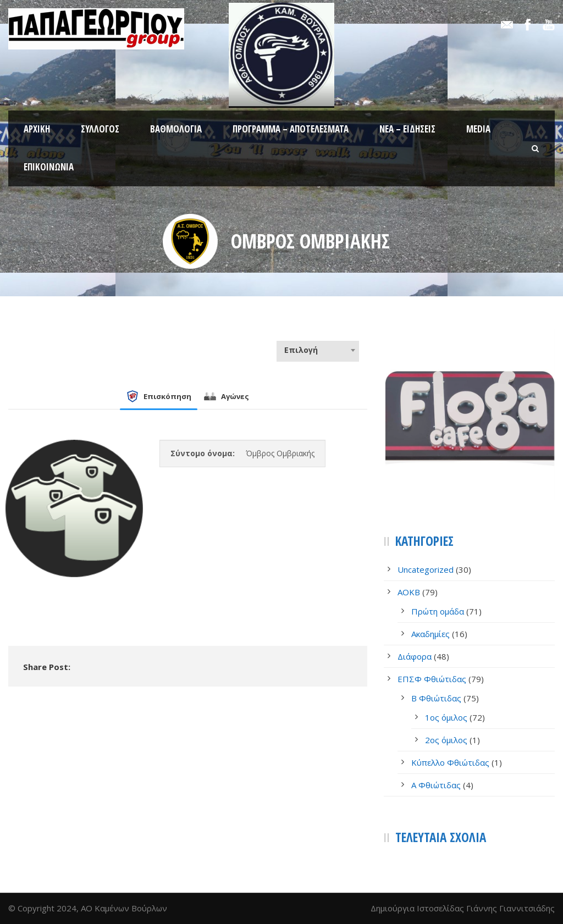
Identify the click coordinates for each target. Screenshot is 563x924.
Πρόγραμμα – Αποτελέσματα (291, 129)
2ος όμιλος (446, 740)
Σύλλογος (100, 129)
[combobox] (318, 350)
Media (478, 129)
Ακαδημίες (430, 634)
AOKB (409, 592)
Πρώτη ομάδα (438, 611)
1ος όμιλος (446, 717)
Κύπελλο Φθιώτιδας (450, 762)
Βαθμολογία (176, 129)
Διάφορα (415, 656)
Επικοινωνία (49, 167)
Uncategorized (426, 569)
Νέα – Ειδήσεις (407, 129)
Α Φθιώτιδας (436, 785)
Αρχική (37, 129)
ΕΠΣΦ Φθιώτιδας (432, 679)
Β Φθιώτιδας (436, 698)
